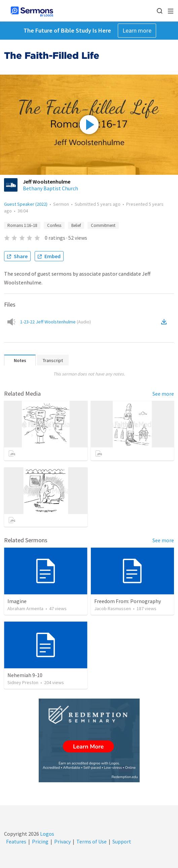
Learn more (137, 30)
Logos (47, 834)
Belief (76, 225)
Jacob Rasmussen (113, 608)
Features (16, 841)
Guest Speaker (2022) (26, 204)
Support (122, 841)
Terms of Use (92, 841)
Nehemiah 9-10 (25, 675)
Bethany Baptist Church (50, 188)
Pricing (40, 841)
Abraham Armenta (25, 608)
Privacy (62, 841)
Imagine (17, 601)
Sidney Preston (23, 682)
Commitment (103, 225)
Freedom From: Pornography (128, 601)
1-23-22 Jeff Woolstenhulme (56, 322)
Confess (54, 225)
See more (163, 394)
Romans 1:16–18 (22, 225)
